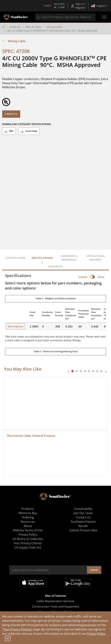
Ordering (28, 517)
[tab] (73, 371)
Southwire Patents (83, 522)
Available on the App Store (33, 583)
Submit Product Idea (83, 530)
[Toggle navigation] (104, 17)
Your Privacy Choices (28, 543)
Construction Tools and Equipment (56, 606)
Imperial (83, 277)
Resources (28, 522)
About (28, 526)
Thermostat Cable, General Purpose (31, 436)
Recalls (83, 526)
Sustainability (83, 509)
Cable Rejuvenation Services (55, 601)
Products (15, 27)
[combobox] (65, 17)
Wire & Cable (33, 27)
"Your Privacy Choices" (17, 629)
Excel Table (29, 131)
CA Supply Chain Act (28, 547)
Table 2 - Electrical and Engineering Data (56, 351)
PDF (9, 131)
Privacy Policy (96, 634)
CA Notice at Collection (28, 539)
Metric (101, 277)
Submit (94, 570)
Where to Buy (28, 513)
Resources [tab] (56, 266)
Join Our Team (83, 513)
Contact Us (11, 114)
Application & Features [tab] (96, 258)
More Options (16, 326)
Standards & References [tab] (69, 258)
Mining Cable (54, 27)
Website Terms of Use (28, 530)
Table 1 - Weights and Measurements (55, 298)
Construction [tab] (16, 258)
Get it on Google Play (78, 583)
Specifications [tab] (42, 258)
